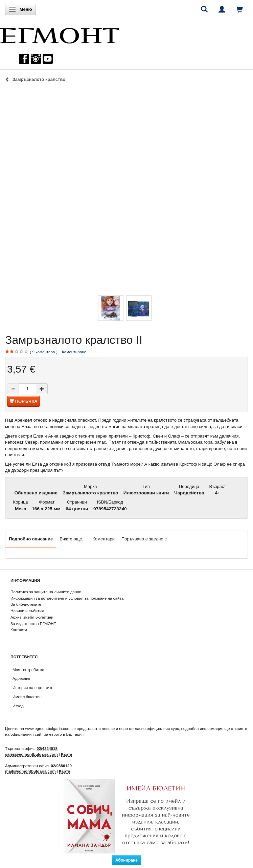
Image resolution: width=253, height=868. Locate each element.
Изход (18, 706)
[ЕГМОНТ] (60, 34)
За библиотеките (26, 604)
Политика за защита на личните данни (46, 592)
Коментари (103, 539)
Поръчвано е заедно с (144, 539)
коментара (43, 352)
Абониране (127, 860)
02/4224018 (47, 748)
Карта (66, 754)
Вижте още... (73, 539)
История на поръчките (33, 687)
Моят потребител (28, 670)
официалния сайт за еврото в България (47, 734)
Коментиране (74, 352)
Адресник (21, 678)
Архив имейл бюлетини (32, 617)
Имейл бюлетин (27, 697)
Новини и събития (27, 611)
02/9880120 (61, 766)
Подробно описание (31, 539)
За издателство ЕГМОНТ (33, 624)
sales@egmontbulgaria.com (31, 754)
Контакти (19, 630)
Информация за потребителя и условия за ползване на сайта (67, 598)
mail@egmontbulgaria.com (30, 771)
